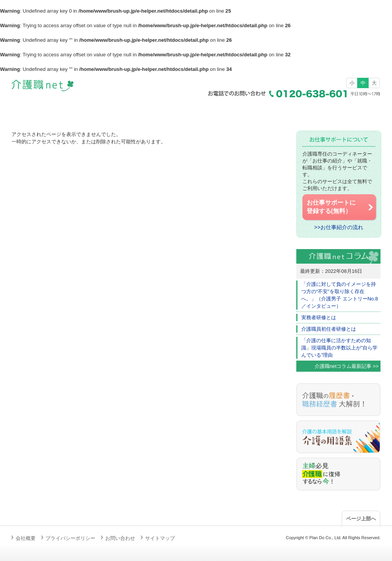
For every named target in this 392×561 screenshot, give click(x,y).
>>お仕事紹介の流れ (339, 227)
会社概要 (26, 538)
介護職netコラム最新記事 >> (347, 366)
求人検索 (147, 111)
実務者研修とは (319, 317)
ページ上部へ (361, 519)
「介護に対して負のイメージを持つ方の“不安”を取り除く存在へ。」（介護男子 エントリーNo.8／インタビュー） (340, 295)
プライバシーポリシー (70, 538)
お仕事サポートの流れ (343, 111)
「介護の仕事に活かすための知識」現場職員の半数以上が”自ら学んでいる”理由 (339, 348)
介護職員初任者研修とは (329, 329)
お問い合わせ (120, 538)
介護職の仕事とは (245, 111)
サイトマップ (160, 538)
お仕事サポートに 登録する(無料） (341, 207)
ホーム (49, 111)
